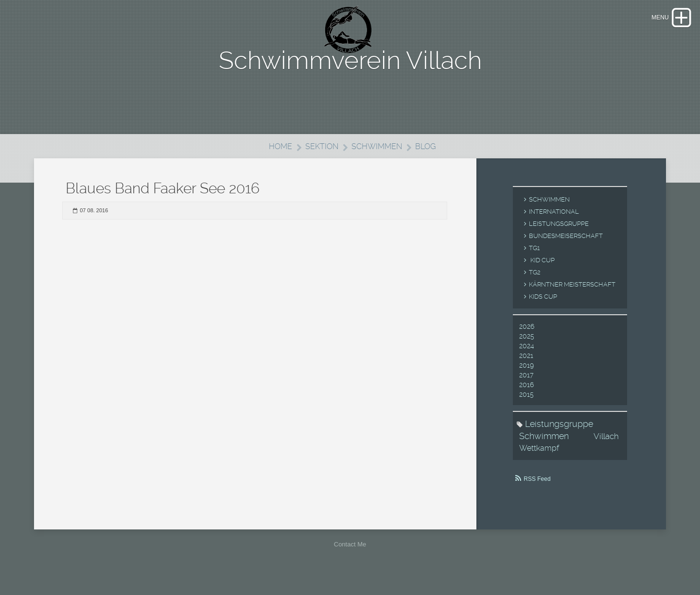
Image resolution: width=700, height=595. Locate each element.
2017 (526, 387)
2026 (527, 338)
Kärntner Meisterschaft (572, 296)
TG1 (534, 260)
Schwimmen (378, 158)
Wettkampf (539, 460)
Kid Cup (542, 272)
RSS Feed (537, 491)
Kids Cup (543, 308)
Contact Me (350, 556)
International (554, 223)
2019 (526, 377)
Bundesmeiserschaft (566, 247)
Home (278, 158)
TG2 (535, 284)
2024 (527, 357)
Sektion (321, 158)
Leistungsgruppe (559, 235)
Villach (606, 448)
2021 (526, 367)
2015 (526, 406)
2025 (527, 348)
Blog (428, 158)
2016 (526, 396)
